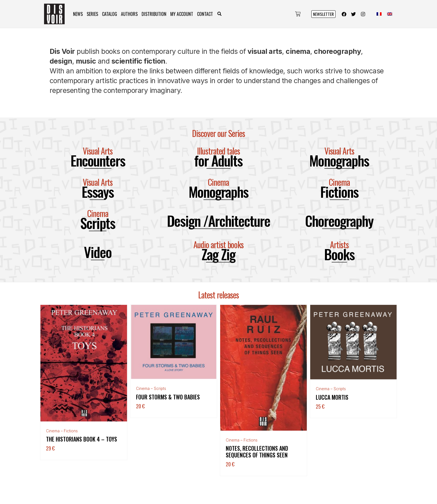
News (78, 14)
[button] (219, 14)
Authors (129, 14)
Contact (205, 14)
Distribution (154, 14)
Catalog (110, 14)
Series (92, 14)
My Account (182, 14)
